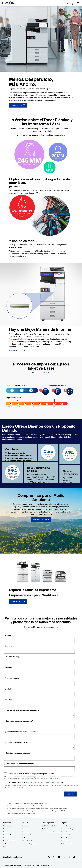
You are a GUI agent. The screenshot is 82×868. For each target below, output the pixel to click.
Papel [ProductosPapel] (5, 847)
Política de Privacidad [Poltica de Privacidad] (42, 865)
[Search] (68, 3)
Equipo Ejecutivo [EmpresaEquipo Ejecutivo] (66, 832)
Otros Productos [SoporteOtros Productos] (28, 841)
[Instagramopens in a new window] (69, 857)
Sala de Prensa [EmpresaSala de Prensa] (66, 838)
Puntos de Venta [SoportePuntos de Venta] (28, 835)
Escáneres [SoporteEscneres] (26, 832)
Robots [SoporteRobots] (25, 838)
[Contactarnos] (18, 105)
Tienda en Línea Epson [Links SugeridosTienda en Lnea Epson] (49, 832)
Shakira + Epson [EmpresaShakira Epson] (66, 844)
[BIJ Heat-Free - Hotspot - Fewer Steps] (41, 390)
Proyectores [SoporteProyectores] (26, 829)
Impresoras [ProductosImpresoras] (7, 826)
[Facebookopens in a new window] (49, 857)
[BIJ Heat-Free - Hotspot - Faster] (53, 390)
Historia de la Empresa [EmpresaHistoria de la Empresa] (68, 829)
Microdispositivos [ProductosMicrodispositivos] (9, 841)
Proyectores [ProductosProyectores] (7, 829)
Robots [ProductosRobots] (6, 838)
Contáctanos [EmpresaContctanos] (65, 841)
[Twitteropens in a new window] (54, 857)
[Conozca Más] (18, 601)
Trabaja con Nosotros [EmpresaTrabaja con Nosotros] (68, 835)
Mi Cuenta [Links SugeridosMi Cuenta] (45, 829)
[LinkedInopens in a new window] (64, 857)
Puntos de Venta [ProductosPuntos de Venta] (9, 835)
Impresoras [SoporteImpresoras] (26, 826)
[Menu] (78, 3)
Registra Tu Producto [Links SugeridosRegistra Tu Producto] (49, 826)
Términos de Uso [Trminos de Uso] (30, 865)
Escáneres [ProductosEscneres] (7, 832)
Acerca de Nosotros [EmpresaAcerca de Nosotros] (67, 826)
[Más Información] (17, 350)
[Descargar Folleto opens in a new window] (41, 373)
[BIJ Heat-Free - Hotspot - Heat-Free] (66, 390)
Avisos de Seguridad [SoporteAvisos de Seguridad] (29, 844)
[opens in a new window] (74, 857)
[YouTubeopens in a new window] (59, 857)
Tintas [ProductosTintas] (5, 844)
